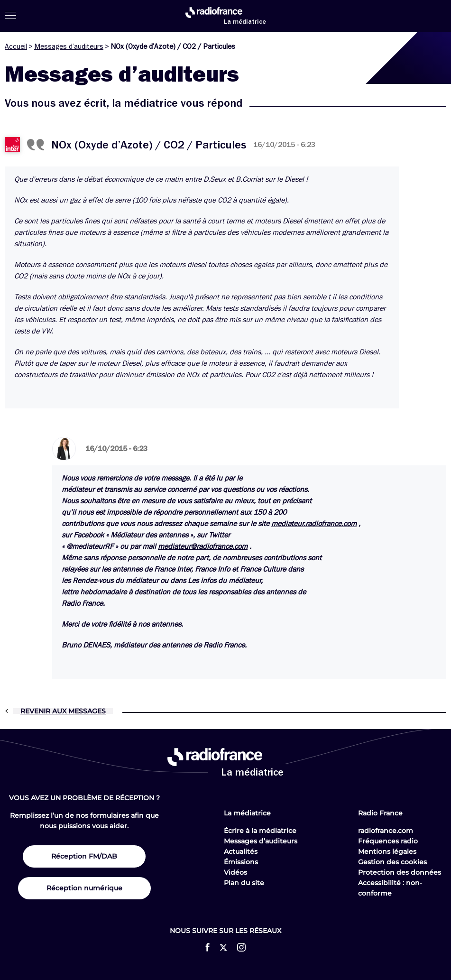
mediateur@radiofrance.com (203, 546)
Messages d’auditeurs (69, 46)
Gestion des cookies (392, 862)
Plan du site (244, 883)
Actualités (241, 851)
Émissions (241, 862)
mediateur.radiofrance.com (314, 524)
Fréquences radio (388, 841)
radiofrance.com (386, 831)
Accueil (16, 46)
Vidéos (235, 872)
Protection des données (400, 872)
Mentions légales (387, 851)
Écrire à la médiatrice (260, 831)
